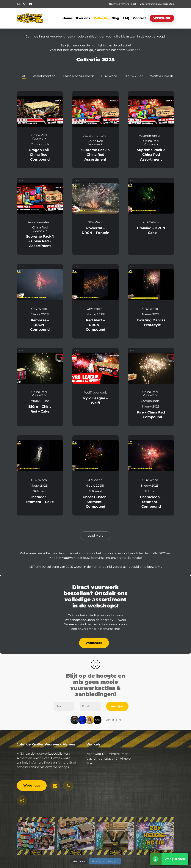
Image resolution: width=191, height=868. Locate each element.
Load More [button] (95, 536)
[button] (94, 643)
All (24, 76)
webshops (80, 553)
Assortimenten (44, 76)
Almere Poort (42, 769)
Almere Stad (67, 769)
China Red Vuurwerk (78, 76)
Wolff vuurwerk (162, 76)
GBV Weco (109, 76)
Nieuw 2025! (134, 76)
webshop (133, 50)
